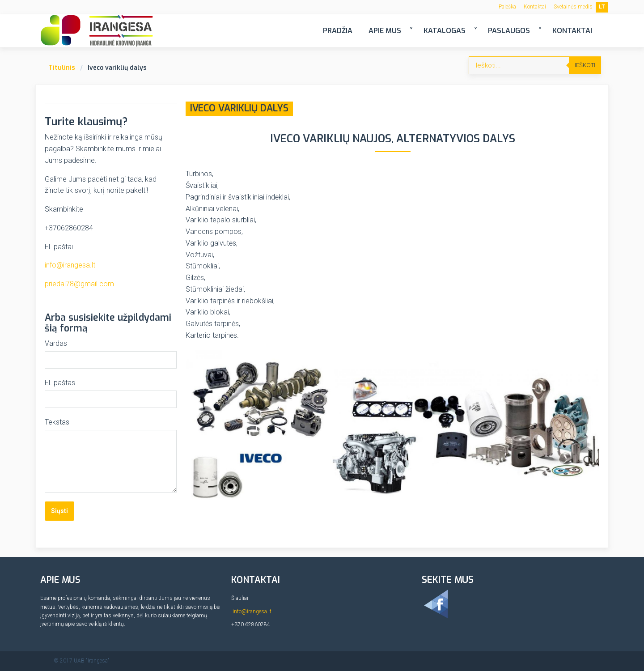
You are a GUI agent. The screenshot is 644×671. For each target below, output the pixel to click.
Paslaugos (509, 31)
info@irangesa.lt (70, 265)
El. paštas (60, 383)
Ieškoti (585, 65)
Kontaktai (535, 7)
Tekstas (57, 422)
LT (602, 7)
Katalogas (445, 31)
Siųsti (59, 511)
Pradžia (338, 31)
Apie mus (385, 31)
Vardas (56, 343)
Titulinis (62, 68)
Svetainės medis (573, 7)
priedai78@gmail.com (79, 284)
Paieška (507, 7)
